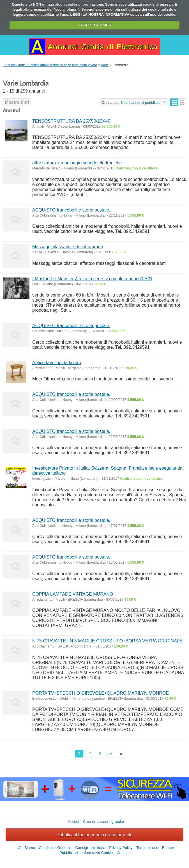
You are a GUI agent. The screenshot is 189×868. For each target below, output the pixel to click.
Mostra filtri (17, 102)
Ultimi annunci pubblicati (141, 103)
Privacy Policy (121, 848)
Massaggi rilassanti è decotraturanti (68, 247)
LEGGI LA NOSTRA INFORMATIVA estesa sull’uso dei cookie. (123, 14)
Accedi (73, 822)
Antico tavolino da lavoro (57, 363)
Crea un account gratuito (103, 822)
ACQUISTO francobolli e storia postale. (71, 210)
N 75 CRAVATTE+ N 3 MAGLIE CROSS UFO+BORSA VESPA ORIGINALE (107, 641)
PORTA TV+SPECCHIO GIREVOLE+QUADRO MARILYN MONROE (101, 693)
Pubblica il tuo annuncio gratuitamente (94, 835)
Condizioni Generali (55, 848)
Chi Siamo (26, 848)
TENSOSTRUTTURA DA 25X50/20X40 (71, 121)
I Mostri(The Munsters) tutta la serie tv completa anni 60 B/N (92, 279)
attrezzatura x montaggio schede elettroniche (77, 163)
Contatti (123, 853)
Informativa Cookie (97, 853)
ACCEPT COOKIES (94, 25)
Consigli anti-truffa (90, 848)
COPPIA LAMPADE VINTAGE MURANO (73, 594)
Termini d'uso (147, 848)
